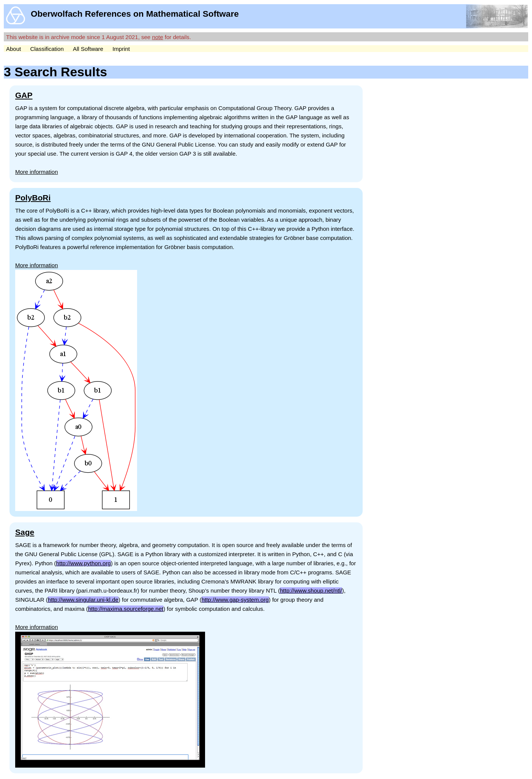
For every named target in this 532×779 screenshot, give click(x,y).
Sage (25, 532)
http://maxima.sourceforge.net (126, 609)
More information (37, 172)
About (13, 49)
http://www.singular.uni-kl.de (83, 600)
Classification (47, 49)
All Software (88, 49)
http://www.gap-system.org (235, 600)
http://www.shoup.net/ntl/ (311, 591)
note (157, 37)
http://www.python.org (84, 563)
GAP (24, 95)
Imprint (121, 49)
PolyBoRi (33, 198)
